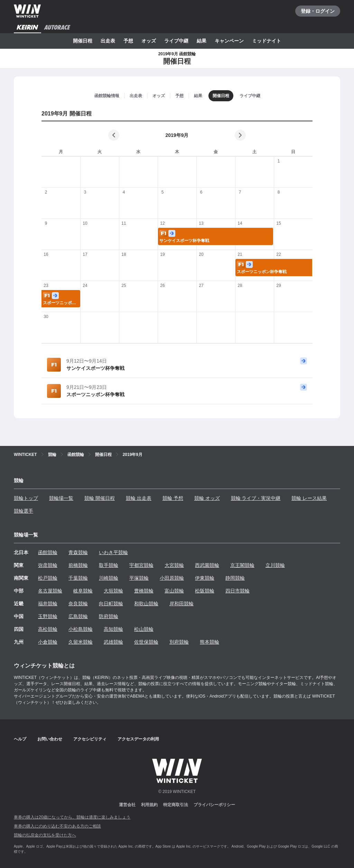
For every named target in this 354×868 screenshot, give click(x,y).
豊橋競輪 (144, 591)
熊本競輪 (209, 642)
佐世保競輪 (146, 642)
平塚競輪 (139, 578)
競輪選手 (24, 511)
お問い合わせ (50, 739)
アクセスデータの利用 (138, 739)
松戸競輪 (48, 578)
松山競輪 (144, 629)
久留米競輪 (81, 642)
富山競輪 (174, 591)
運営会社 (127, 805)
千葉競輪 (78, 578)
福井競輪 (48, 604)
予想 (128, 41)
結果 (202, 41)
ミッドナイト (267, 41)
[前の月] (114, 135)
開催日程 (83, 41)
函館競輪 (48, 552)
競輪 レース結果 (309, 498)
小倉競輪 (48, 642)
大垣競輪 (113, 591)
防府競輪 (109, 616)
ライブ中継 (176, 41)
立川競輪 (275, 565)
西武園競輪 (207, 565)
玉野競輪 (48, 616)
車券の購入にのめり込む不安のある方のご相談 (57, 826)
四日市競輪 (237, 591)
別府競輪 (179, 642)
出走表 (108, 41)
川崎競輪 (109, 578)
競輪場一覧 (61, 498)
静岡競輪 (235, 578)
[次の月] (240, 135)
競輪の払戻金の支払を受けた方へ (45, 835)
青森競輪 (78, 552)
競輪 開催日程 (100, 498)
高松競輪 (48, 629)
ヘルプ (20, 739)
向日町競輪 (111, 604)
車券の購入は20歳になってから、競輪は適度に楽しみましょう (72, 817)
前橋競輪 (78, 565)
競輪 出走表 (139, 498)
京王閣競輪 (242, 565)
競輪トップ (26, 498)
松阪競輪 (205, 591)
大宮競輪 (174, 565)
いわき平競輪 (113, 552)
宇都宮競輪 (141, 565)
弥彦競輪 (48, 565)
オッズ (149, 41)
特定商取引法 (176, 805)
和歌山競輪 (146, 604)
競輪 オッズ (207, 498)
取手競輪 (109, 565)
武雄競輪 (113, 642)
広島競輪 (78, 616)
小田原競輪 (172, 578)
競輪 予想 (173, 498)
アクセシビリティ (90, 739)
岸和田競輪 (181, 604)
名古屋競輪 (50, 591)
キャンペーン (229, 41)
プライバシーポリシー (214, 805)
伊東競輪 (205, 578)
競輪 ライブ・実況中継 (256, 498)
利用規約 (149, 805)
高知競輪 (113, 629)
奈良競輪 (78, 604)
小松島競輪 (81, 629)
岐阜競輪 (83, 591)
